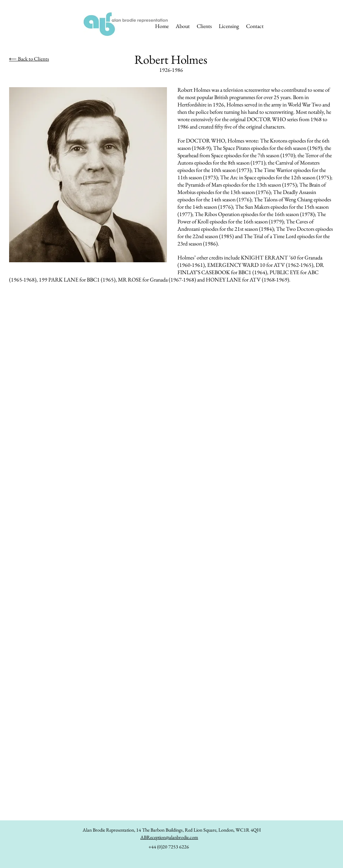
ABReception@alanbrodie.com (169, 837)
